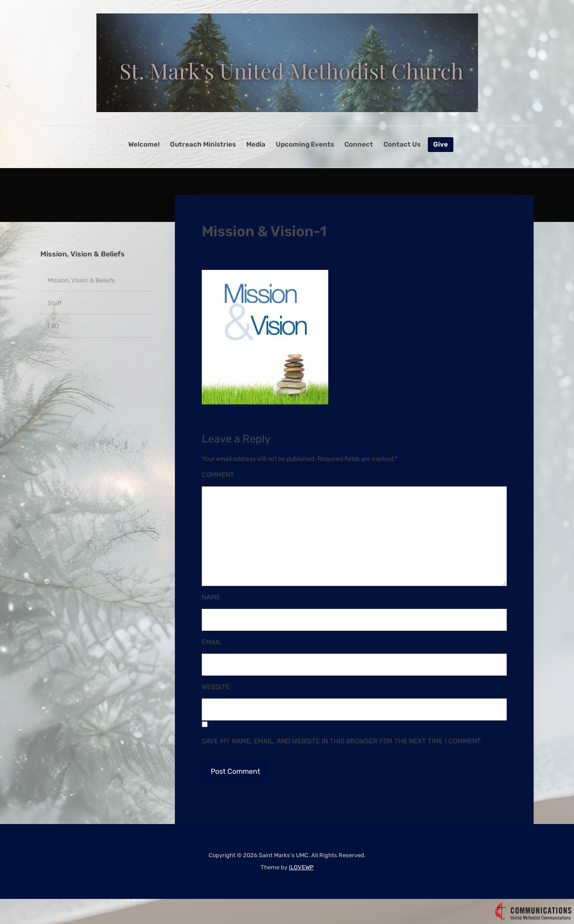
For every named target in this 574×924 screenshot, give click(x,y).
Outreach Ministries (203, 144)
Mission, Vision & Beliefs (83, 254)
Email (214, 642)
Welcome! (144, 144)
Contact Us (402, 144)
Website (216, 687)
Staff (55, 303)
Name (213, 597)
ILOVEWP (301, 867)
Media (256, 144)
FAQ (53, 326)
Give (441, 144)
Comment (220, 475)
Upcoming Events (305, 144)
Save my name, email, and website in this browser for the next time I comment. (342, 741)
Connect (359, 144)
